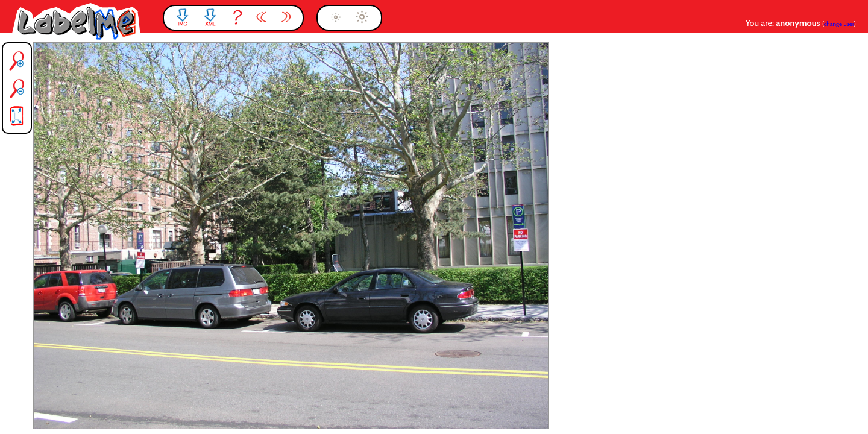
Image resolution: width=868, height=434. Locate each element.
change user (839, 24)
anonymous (799, 23)
